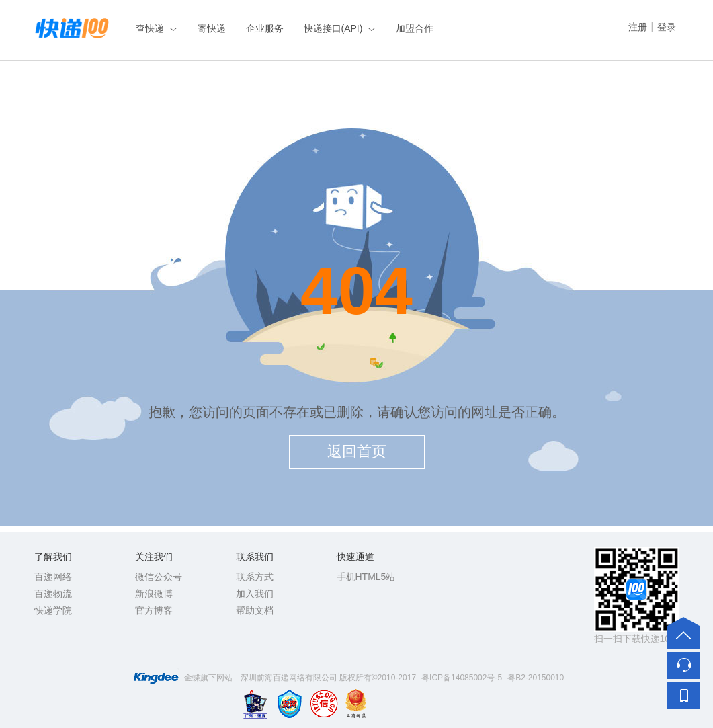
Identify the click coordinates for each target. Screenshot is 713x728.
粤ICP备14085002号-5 (462, 678)
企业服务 (265, 28)
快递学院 (53, 610)
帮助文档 (255, 610)
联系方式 (255, 577)
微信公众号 (159, 577)
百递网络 (53, 577)
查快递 (150, 28)
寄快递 (212, 28)
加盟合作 (415, 28)
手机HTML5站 (366, 577)
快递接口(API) (333, 28)
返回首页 (357, 451)
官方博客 (154, 610)
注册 (638, 27)
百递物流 (53, 594)
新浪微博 (154, 594)
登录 (667, 27)
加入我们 (255, 594)
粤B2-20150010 (536, 678)
